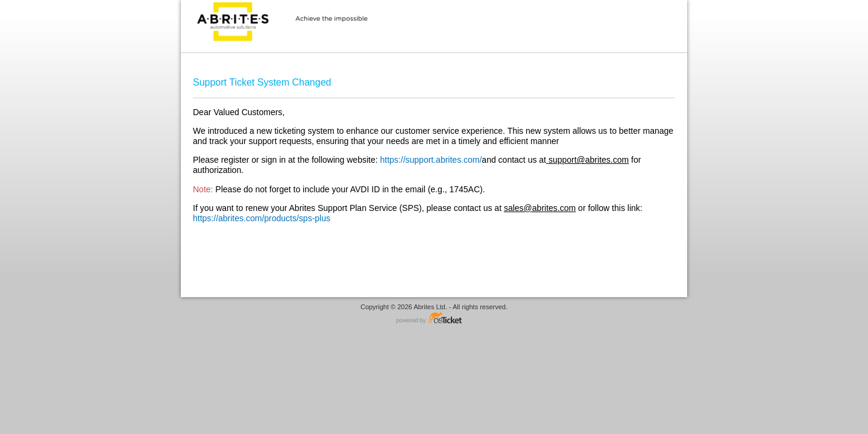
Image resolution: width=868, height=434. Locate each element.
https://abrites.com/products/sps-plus (262, 218)
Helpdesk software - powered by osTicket (434, 319)
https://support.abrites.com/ (431, 160)
